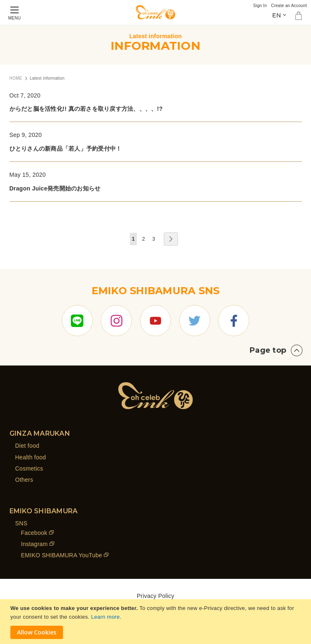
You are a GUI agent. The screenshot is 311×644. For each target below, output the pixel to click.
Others (24, 480)
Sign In (260, 6)
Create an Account (289, 6)
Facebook (34, 533)
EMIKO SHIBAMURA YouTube (62, 556)
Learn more (106, 617)
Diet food (27, 446)
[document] (157, 622)
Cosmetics (29, 468)
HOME (16, 78)
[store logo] (155, 12)
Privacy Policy (156, 596)
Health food (31, 457)
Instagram (35, 544)
